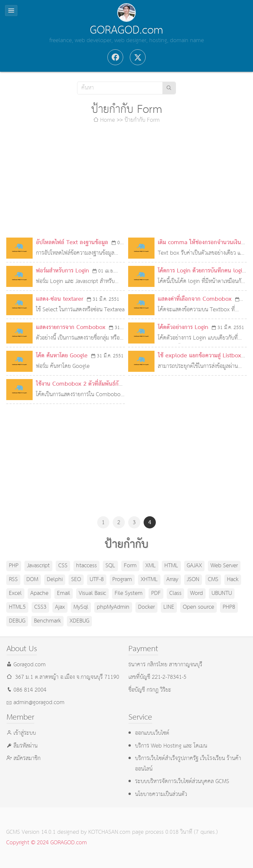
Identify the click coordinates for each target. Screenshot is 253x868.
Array (172, 580)
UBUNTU (222, 593)
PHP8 (229, 607)
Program (122, 580)
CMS (213, 580)
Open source (198, 607)
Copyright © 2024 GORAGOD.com (47, 843)
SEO (76, 580)
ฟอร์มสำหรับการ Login (62, 271)
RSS (13, 580)
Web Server (224, 566)
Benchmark (47, 621)
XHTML (149, 580)
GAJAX (194, 566)
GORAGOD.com (126, 30)
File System (129, 593)
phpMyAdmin (113, 607)
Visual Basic (92, 593)
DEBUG (17, 621)
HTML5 (17, 607)
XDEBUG (79, 621)
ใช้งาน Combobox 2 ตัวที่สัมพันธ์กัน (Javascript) (79, 389)
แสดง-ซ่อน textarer (60, 299)
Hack (233, 580)
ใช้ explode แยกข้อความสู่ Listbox (199, 356)
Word (197, 593)
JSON (193, 580)
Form (130, 566)
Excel (15, 593)
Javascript (38, 566)
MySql (81, 607)
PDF (156, 593)
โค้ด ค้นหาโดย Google (62, 356)
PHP (14, 566)
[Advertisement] (126, 182)
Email (64, 593)
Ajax (60, 607)
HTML (171, 566)
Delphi (55, 580)
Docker (146, 607)
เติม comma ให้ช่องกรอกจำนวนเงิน (199, 243)
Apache (39, 593)
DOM (32, 580)
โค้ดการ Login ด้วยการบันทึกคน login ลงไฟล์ (202, 276)
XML (151, 566)
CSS (63, 566)
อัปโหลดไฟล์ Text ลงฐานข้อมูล (72, 243)
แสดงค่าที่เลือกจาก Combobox (195, 299)
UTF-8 (97, 580)
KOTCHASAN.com (109, 832)
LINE (169, 607)
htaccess (86, 566)
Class (175, 593)
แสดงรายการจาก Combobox (71, 328)
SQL (110, 566)
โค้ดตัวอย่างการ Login (183, 328)
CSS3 (40, 607)
